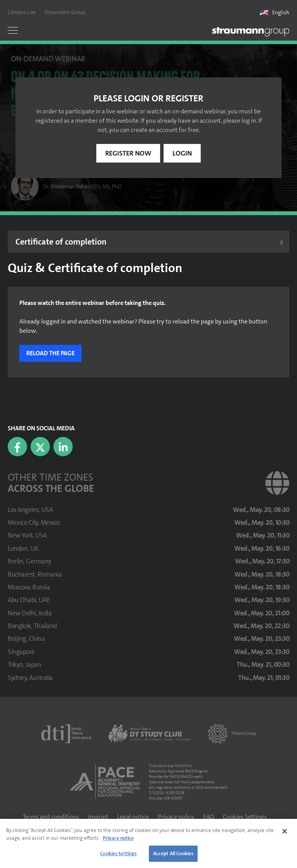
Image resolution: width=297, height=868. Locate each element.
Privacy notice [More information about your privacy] (118, 838)
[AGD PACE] (105, 782)
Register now (128, 153)
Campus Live (22, 12)
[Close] (285, 831)
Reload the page (50, 353)
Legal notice (133, 817)
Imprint (98, 817)
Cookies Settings (245, 817)
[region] (148, 843)
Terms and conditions (51, 817)
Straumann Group (65, 12)
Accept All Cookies (173, 853)
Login (182, 153)
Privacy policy (176, 817)
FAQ (208, 817)
